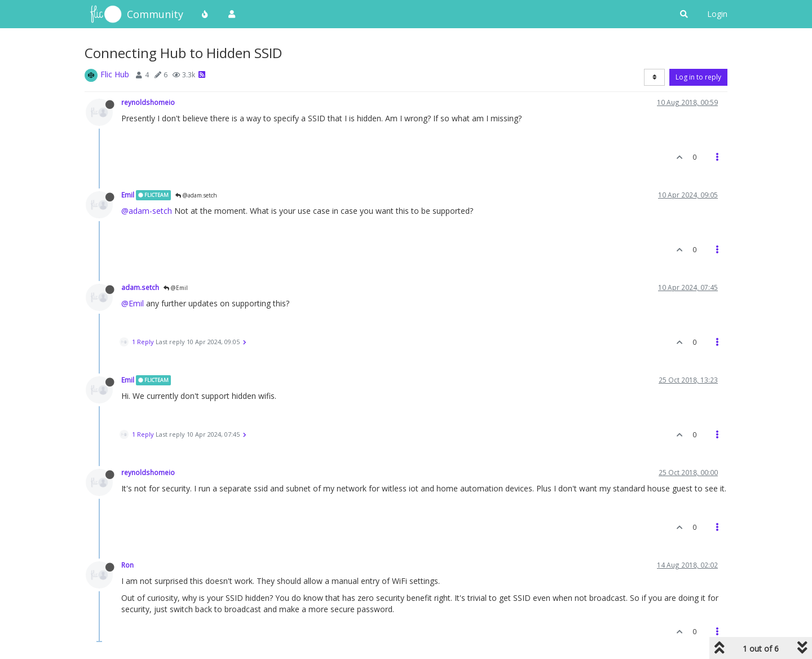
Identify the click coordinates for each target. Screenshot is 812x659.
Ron (127, 565)
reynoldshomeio (148, 102)
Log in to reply (698, 77)
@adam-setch (147, 211)
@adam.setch (196, 195)
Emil (128, 195)
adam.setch (140, 287)
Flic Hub (115, 74)
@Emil (176, 288)
